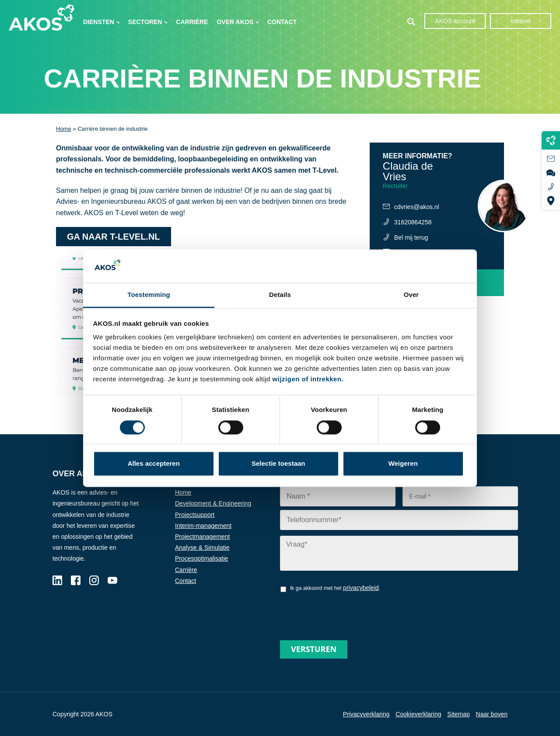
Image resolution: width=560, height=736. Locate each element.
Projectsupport (195, 515)
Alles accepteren (154, 464)
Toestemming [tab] (149, 295)
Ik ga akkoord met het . (335, 588)
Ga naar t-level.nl (114, 237)
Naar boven (492, 714)
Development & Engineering (213, 503)
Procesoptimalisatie (201, 558)
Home (64, 129)
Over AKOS (235, 22)
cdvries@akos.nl (417, 207)
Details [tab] (280, 295)
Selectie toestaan (278, 464)
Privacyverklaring (366, 714)
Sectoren (145, 22)
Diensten (99, 22)
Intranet (520, 21)
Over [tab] (411, 295)
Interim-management (203, 526)
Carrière (192, 22)
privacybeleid (361, 588)
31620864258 (413, 222)
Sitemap (458, 714)
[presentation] (346, 613)
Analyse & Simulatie (202, 548)
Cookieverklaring (418, 714)
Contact (282, 22)
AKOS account (455, 21)
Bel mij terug (411, 237)
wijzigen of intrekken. (308, 379)
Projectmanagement (202, 537)
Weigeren (403, 464)
